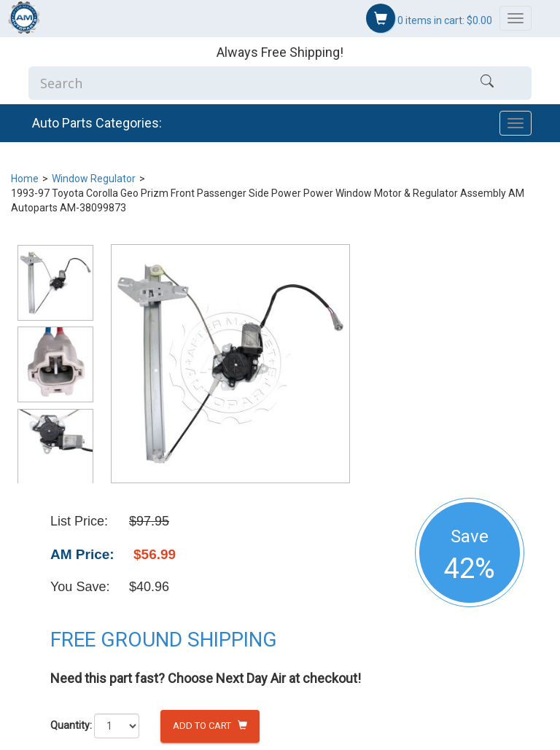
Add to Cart (210, 726)
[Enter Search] (236, 83)
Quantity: (71, 725)
